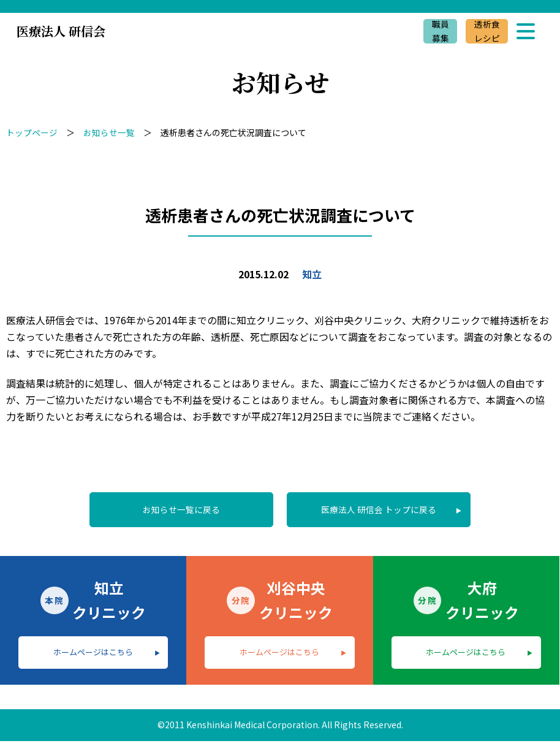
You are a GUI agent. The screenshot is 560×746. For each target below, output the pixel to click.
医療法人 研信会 (61, 31)
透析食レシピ (486, 31)
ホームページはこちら (93, 655)
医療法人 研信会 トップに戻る (380, 510)
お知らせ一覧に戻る (180, 510)
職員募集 (439, 31)
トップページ (32, 132)
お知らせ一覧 (109, 132)
